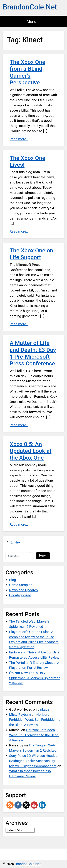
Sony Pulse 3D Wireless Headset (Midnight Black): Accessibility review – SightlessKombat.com (34, 761)
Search (43, 556)
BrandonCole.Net (30, 7)
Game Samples (21, 585)
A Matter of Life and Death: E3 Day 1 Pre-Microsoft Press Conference (33, 353)
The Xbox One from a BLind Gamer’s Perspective (27, 72)
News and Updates (23, 590)
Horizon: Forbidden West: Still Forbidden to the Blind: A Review (35, 720)
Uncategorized (20, 595)
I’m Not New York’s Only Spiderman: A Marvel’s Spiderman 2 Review (35, 678)
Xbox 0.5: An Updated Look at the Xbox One (31, 451)
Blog (13, 580)
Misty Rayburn (20, 715)
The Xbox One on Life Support (31, 254)
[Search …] (18, 556)
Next (18, 542)
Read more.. (19, 139)
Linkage (44, 709)
